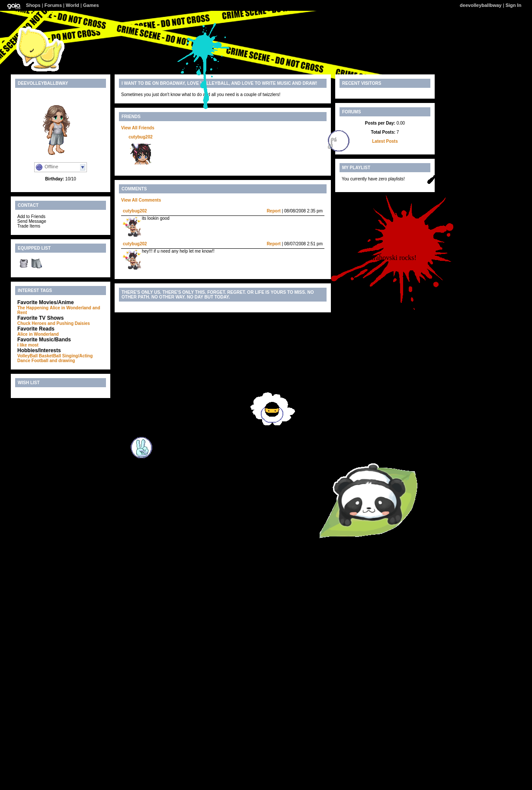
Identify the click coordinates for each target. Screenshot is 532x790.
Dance (24, 361)
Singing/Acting (78, 356)
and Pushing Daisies (69, 323)
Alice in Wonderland (71, 308)
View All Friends (138, 128)
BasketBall (50, 356)
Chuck (24, 323)
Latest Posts (385, 141)
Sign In (514, 5)
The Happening (33, 308)
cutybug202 (141, 137)
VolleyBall (27, 356)
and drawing (62, 361)
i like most (28, 345)
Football (40, 361)
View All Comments (141, 200)
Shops (33, 5)
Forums (53, 5)
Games (91, 5)
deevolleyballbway (481, 5)
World (72, 5)
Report (274, 211)
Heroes (39, 323)
